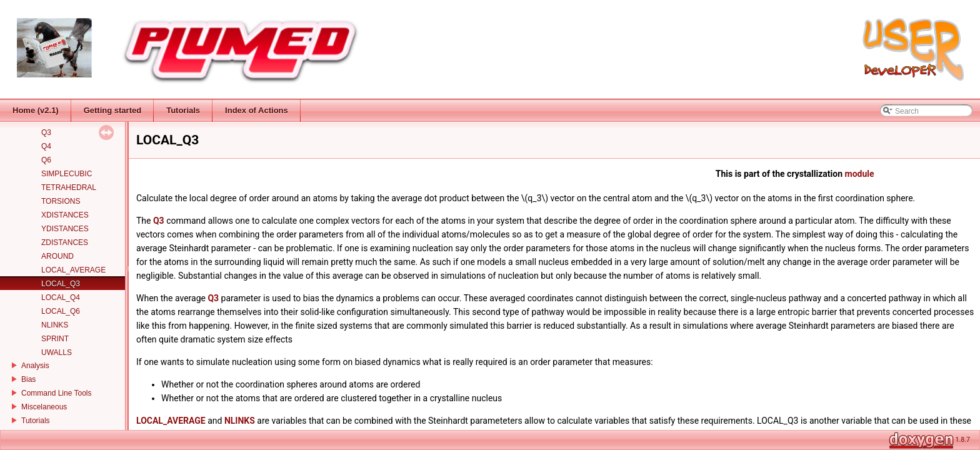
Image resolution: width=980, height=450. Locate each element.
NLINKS (55, 325)
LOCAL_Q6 (61, 311)
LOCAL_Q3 (61, 284)
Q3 (46, 132)
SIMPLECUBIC (67, 174)
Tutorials (36, 421)
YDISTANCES (65, 229)
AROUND (57, 256)
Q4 (46, 146)
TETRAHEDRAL (69, 187)
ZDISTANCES (65, 242)
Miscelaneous (44, 407)
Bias (28, 379)
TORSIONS (61, 201)
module (860, 174)
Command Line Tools (57, 393)
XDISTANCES (65, 215)
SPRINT (55, 339)
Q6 (46, 160)
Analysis (35, 366)
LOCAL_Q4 (61, 297)
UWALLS (57, 352)
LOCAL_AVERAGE (73, 270)
